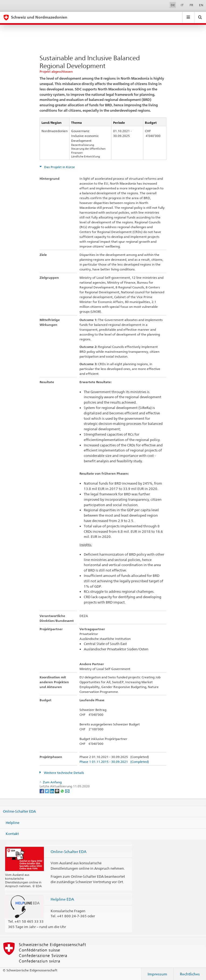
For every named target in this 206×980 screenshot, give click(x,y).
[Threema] (57, 791)
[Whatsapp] (63, 791)
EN (201, 5)
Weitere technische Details (64, 773)
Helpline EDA (62, 899)
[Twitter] (47, 791)
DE (173, 5)
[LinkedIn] (52, 791)
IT (182, 5)
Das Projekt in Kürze (59, 167)
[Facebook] (42, 791)
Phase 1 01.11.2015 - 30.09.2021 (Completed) (114, 762)
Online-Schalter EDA (19, 811)
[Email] (67, 791)
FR (191, 5)
